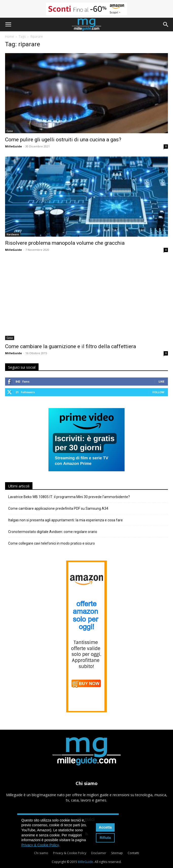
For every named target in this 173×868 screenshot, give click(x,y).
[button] (8, 25)
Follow (158, 392)
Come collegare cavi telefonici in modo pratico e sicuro (51, 543)
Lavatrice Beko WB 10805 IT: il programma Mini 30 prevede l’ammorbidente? (69, 497)
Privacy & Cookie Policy (70, 853)
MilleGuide (13, 146)
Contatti (133, 853)
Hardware (13, 234)
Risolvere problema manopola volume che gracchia (65, 243)
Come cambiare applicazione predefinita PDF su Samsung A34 (58, 508)
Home (10, 37)
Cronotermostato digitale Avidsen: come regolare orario (53, 532)
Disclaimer (99, 853)
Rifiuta (105, 838)
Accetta (105, 827)
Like (161, 381)
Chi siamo (41, 853)
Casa (10, 131)
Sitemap (117, 853)
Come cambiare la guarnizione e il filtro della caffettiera (71, 346)
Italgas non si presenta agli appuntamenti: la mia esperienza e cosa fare (65, 520)
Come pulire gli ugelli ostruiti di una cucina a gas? (63, 140)
